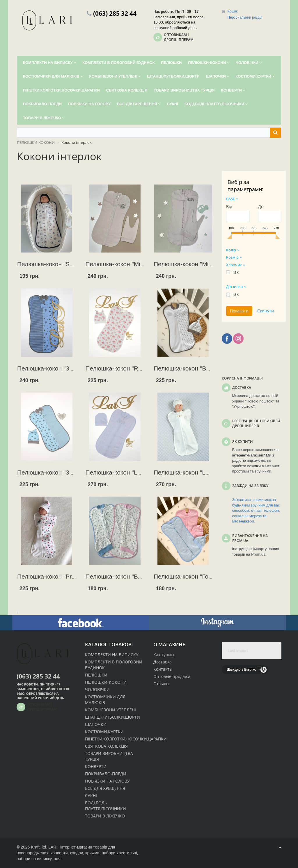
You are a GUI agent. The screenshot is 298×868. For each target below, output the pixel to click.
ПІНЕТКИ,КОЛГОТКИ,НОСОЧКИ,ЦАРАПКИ (126, 739)
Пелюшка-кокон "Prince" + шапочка (67, 576)
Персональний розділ (245, 17)
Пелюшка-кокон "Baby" (118, 576)
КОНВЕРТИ (96, 766)
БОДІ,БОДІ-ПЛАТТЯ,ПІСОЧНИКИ (105, 806)
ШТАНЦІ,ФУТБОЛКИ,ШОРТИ (112, 717)
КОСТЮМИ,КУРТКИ (104, 732)
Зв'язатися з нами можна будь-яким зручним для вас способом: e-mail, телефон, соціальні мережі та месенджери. (256, 510)
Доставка (163, 662)
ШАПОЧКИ (96, 724)
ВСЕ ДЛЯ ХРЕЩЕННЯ (105, 788)
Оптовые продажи (172, 676)
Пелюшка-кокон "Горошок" (191, 576)
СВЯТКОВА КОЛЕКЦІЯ (106, 746)
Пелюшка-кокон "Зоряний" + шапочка (70, 472)
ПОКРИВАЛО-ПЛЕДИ (106, 774)
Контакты (163, 669)
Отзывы (161, 684)
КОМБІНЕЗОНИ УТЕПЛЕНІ (110, 710)
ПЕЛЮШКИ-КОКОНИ (106, 682)
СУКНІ (91, 795)
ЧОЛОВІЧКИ (97, 689)
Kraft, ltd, (39, 847)
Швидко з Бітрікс (241, 670)
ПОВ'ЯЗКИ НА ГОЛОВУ (107, 781)
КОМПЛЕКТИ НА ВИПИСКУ (112, 655)
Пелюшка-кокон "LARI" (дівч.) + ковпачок (143, 472)
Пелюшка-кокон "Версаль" (191, 368)
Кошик (233, 11)
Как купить (164, 655)
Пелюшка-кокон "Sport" (50, 264)
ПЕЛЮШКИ (96, 675)
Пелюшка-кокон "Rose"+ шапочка (133, 368)
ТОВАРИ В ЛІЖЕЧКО (105, 816)
